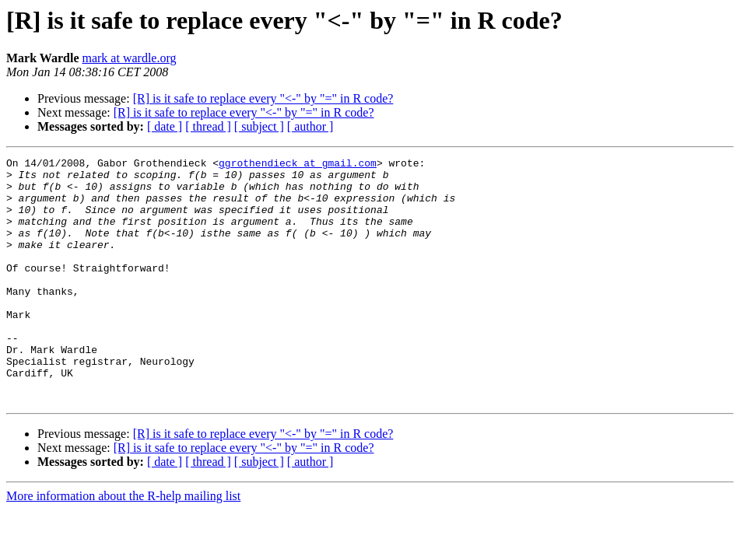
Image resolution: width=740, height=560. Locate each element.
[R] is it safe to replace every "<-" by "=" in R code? (263, 98)
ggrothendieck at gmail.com (298, 165)
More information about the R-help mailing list (123, 545)
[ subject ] (259, 126)
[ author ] (310, 126)
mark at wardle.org (129, 58)
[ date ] (165, 126)
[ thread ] (208, 126)
